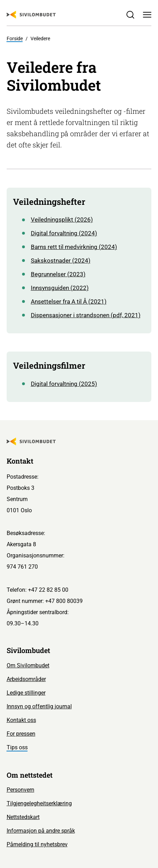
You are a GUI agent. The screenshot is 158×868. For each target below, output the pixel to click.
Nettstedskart (23, 817)
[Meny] (147, 15)
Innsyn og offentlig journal (39, 706)
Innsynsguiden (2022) (60, 288)
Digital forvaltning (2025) (64, 384)
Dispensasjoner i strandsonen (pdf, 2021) (86, 315)
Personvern (20, 790)
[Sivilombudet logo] (31, 15)
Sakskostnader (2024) (61, 261)
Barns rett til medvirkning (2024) (74, 247)
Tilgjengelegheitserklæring (39, 803)
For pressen (21, 734)
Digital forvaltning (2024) (64, 233)
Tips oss (17, 747)
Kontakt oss (21, 720)
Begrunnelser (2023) (58, 274)
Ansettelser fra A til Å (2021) (69, 302)
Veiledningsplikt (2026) (62, 220)
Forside (15, 39)
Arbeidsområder (26, 679)
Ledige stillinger (26, 693)
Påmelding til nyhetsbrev (37, 844)
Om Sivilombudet (28, 665)
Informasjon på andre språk (41, 831)
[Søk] (130, 15)
